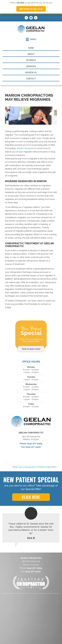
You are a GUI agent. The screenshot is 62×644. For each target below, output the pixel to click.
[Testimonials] (31, 528)
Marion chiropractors (27, 148)
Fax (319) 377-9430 (31, 447)
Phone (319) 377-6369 (31, 444)
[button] (31, 497)
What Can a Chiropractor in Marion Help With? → (36, 467)
